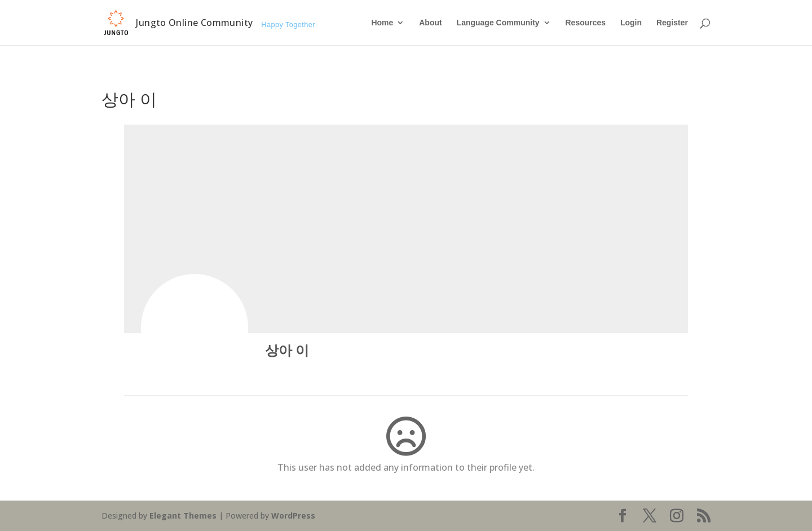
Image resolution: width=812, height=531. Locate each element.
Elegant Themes (183, 515)
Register (672, 23)
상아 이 (287, 350)
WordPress (293, 515)
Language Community (498, 23)
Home (382, 23)
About (430, 23)
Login (631, 23)
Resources (585, 23)
